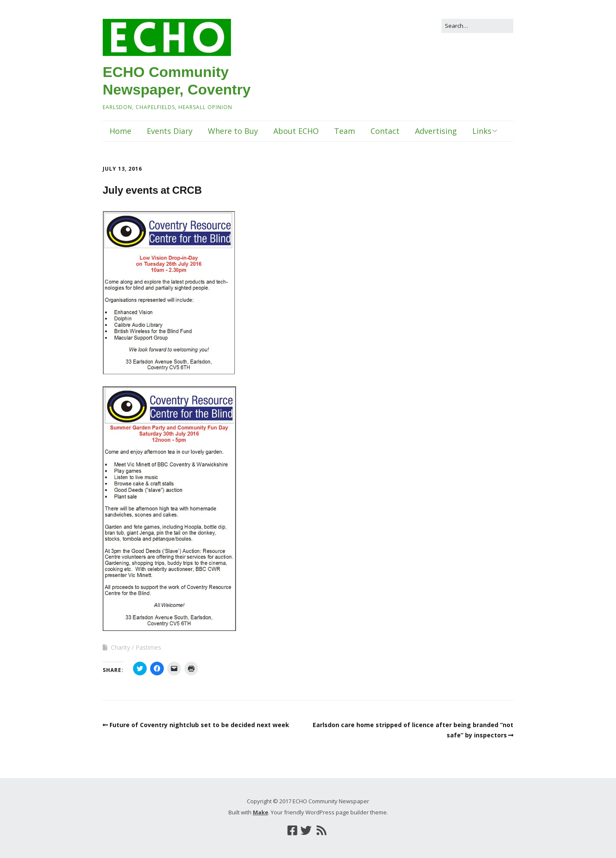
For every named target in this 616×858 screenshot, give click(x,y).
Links (482, 131)
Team (345, 131)
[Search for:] (477, 26)
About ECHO (296, 131)
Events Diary (170, 131)
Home (120, 131)
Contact (385, 131)
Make (261, 812)
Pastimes (148, 647)
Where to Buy (233, 131)
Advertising (436, 131)
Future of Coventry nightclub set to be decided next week (199, 725)
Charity (120, 647)
